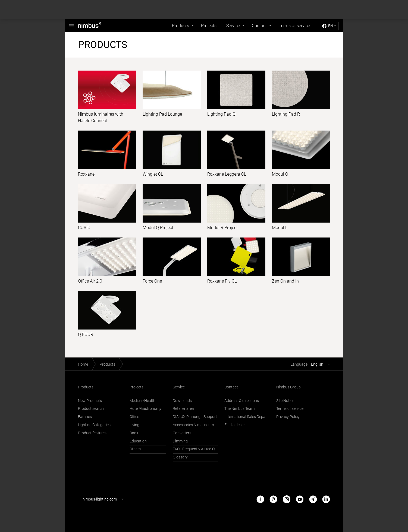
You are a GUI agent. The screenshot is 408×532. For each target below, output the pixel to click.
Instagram (287, 499)
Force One (152, 281)
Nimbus (71, 23)
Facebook (260, 499)
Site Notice (285, 401)
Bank (134, 433)
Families (85, 417)
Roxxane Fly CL (222, 281)
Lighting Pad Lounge (162, 114)
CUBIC (84, 228)
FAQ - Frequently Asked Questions (195, 449)
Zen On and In (285, 281)
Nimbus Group (288, 387)
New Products (90, 401)
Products (181, 26)
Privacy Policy (288, 417)
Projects (209, 26)
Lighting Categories (94, 425)
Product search (91, 409)
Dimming (180, 441)
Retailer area (183, 409)
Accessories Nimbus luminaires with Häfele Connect (195, 425)
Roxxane (86, 174)
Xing (313, 499)
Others (135, 449)
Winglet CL (153, 174)
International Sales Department (247, 417)
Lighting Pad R (286, 114)
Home (83, 364)
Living (134, 425)
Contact (259, 26)
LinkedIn (326, 499)
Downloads (182, 401)
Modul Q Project (158, 228)
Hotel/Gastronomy (145, 409)
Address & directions (242, 401)
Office (134, 417)
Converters (182, 433)
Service (233, 26)
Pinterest (273, 499)
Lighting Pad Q (221, 114)
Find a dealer (235, 425)
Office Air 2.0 (90, 281)
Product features (92, 433)
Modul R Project (222, 228)
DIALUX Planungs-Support (195, 417)
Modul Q (280, 174)
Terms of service (294, 26)
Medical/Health (142, 401)
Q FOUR (86, 335)
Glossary (180, 457)
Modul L (280, 228)
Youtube (300, 499)
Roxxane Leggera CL (227, 174)
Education (138, 441)
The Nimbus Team (239, 409)
